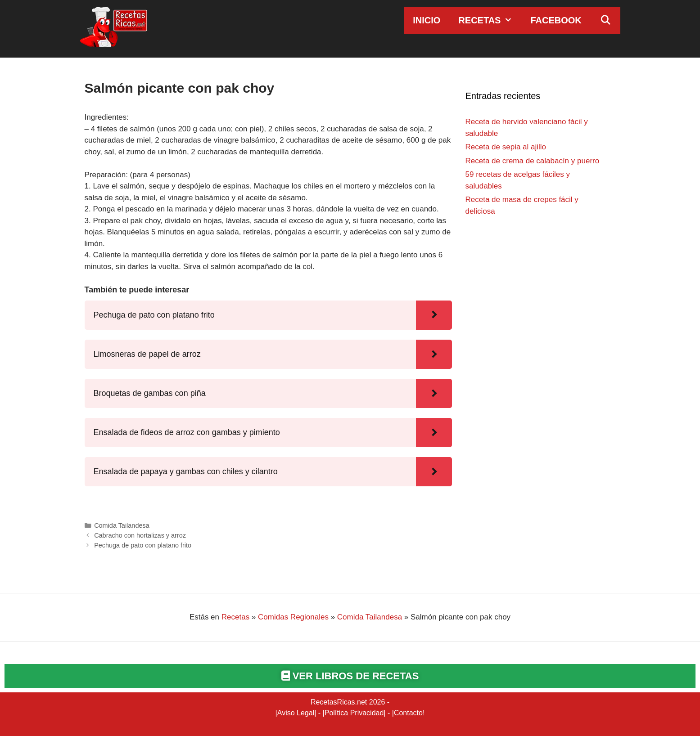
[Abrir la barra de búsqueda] (605, 20)
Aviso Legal (296, 713)
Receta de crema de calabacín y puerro (533, 161)
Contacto (408, 713)
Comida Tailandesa (122, 525)
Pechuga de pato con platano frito (143, 545)
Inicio (427, 20)
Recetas (490, 20)
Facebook (556, 20)
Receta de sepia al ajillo (506, 147)
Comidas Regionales (293, 617)
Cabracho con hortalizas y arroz (140, 535)
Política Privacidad (354, 713)
